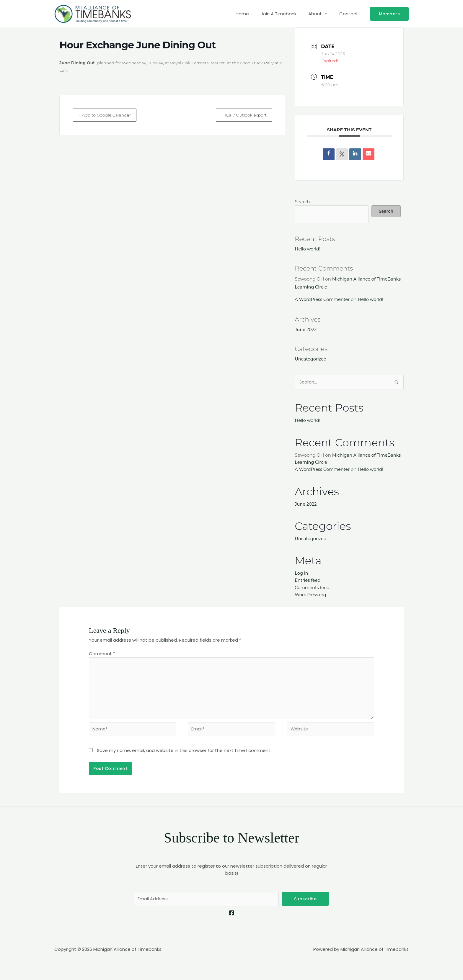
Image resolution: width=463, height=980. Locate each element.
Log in (302, 572)
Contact (350, 14)
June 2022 (306, 329)
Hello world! (308, 249)
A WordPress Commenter (323, 299)
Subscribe (305, 900)
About (319, 14)
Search (302, 202)
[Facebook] (232, 914)
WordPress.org (311, 594)
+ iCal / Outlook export (240, 115)
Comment (102, 653)
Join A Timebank (286, 14)
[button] (389, 14)
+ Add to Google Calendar (110, 115)
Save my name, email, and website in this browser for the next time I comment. (184, 752)
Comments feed (313, 587)
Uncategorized (311, 359)
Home (253, 14)
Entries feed (308, 580)
